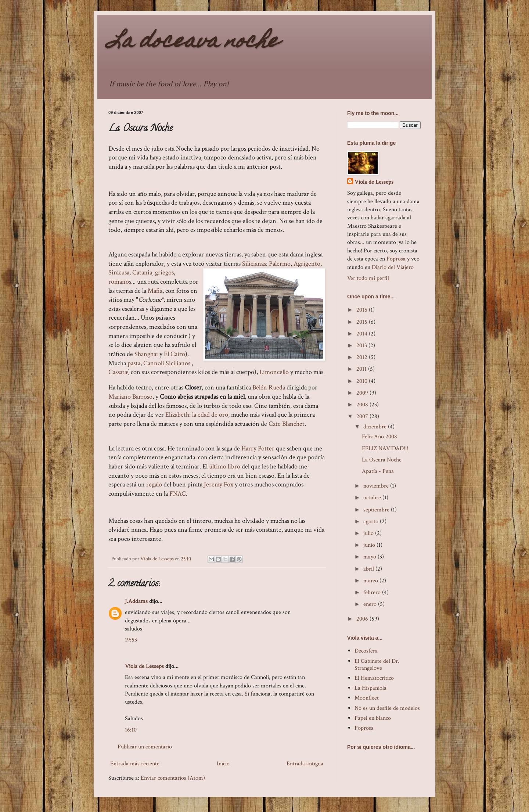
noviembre (377, 486)
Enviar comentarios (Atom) (173, 778)
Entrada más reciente (135, 764)
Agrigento (307, 264)
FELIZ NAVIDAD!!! (385, 448)
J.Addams (136, 601)
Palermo (280, 264)
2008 (363, 405)
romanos (120, 282)
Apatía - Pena (378, 471)
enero (371, 604)
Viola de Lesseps (144, 666)
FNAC (178, 494)
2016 (363, 310)
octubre (373, 498)
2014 (363, 334)
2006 (363, 619)
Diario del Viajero (393, 267)
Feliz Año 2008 (379, 437)
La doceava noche (194, 42)
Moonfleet (367, 698)
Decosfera (366, 651)
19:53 (131, 640)
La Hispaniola (370, 688)
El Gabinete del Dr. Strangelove (377, 665)
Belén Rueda (269, 387)
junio (370, 545)
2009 (363, 393)
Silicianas (254, 264)
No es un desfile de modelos (387, 708)
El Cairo (174, 354)
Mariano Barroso (130, 397)
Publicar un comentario (145, 747)
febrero (373, 592)
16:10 (131, 730)
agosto (372, 522)
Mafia (155, 291)
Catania (142, 272)
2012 (363, 357)
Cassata (118, 372)
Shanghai (146, 354)
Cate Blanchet (287, 424)
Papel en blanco (373, 718)
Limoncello (274, 372)
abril (369, 569)
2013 (362, 346)
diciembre (376, 427)
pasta (134, 363)
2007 (363, 416)
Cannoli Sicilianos (168, 363)
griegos (164, 272)
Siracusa (119, 272)
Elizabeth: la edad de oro (197, 415)
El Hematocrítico (374, 678)
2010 (363, 381)
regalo (154, 484)
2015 (363, 322)
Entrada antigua (305, 764)
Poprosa (396, 259)
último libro (225, 466)
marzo (371, 581)
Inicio (223, 764)
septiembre (377, 510)
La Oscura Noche (382, 460)
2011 (362, 369)
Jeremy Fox (219, 484)
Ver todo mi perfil (368, 278)
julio (369, 533)
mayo (370, 557)
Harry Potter (258, 448)
